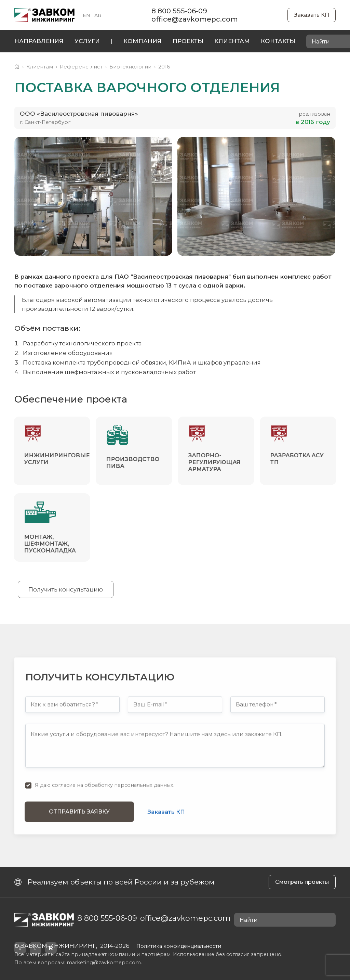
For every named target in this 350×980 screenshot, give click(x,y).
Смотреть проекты (302, 882)
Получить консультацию (66, 589)
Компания (143, 41)
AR (98, 15)
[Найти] (328, 920)
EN (86, 15)
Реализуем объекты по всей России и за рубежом (115, 882)
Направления (39, 41)
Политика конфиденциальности (179, 946)
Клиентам (232, 41)
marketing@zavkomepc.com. (104, 963)
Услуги (87, 41)
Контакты (278, 41)
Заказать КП (312, 15)
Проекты (188, 41)
